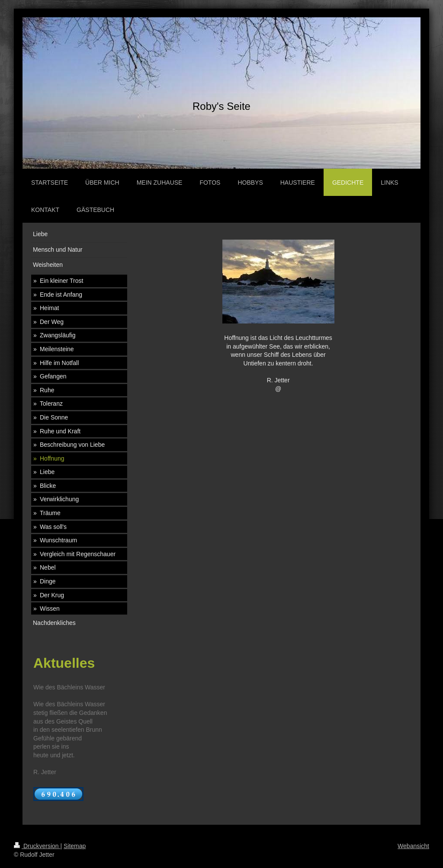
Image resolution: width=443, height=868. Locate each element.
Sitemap (75, 846)
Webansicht (413, 846)
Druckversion (37, 846)
